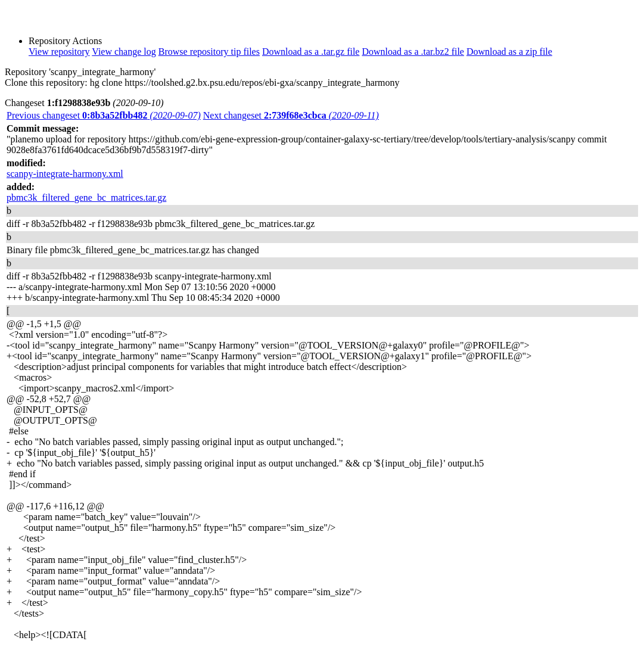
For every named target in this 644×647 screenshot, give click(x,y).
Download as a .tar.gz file (311, 52)
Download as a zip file (509, 52)
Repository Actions (65, 41)
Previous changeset (104, 115)
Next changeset (291, 115)
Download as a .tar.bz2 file (413, 52)
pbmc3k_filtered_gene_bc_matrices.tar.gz (86, 197)
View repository (59, 52)
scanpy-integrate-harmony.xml (65, 174)
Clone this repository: (46, 83)
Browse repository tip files (209, 52)
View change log (124, 52)
